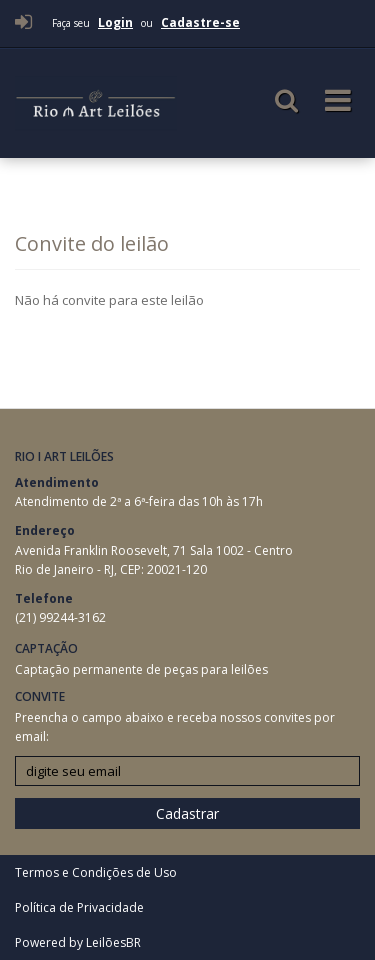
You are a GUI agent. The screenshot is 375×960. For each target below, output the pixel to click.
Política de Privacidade (79, 907)
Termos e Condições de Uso (96, 872)
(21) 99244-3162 (60, 617)
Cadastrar (187, 813)
